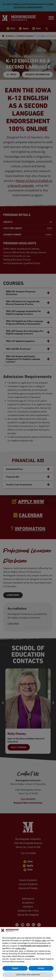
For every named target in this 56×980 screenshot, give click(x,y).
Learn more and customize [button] (28, 975)
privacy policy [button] (41, 940)
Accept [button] (41, 968)
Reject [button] (15, 968)
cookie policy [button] (20, 948)
